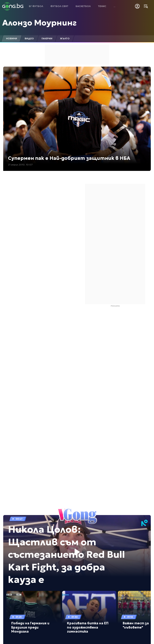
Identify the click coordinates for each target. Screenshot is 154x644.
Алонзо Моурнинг (39, 23)
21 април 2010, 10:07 (20, 165)
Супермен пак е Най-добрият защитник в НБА (69, 158)
